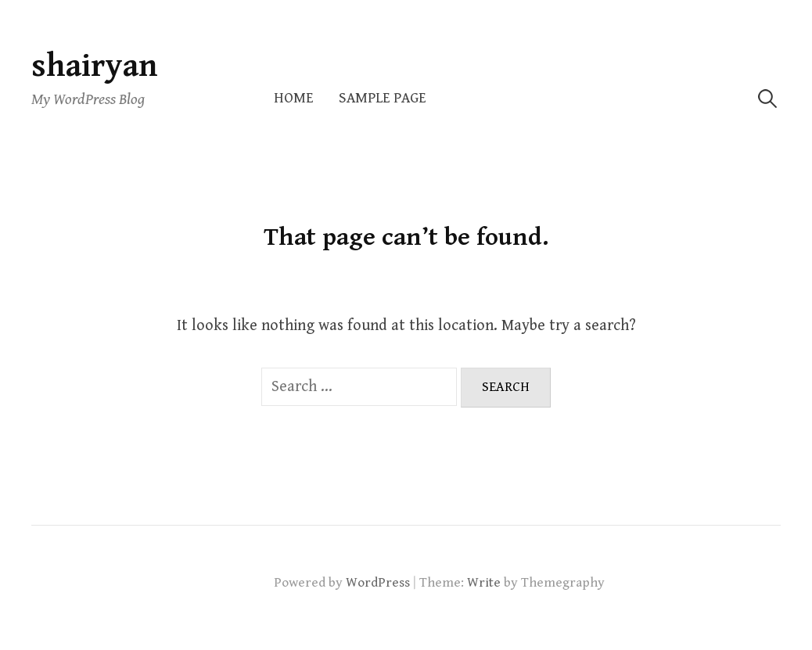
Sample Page (383, 98)
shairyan (95, 66)
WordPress (378, 583)
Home (294, 98)
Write (484, 583)
